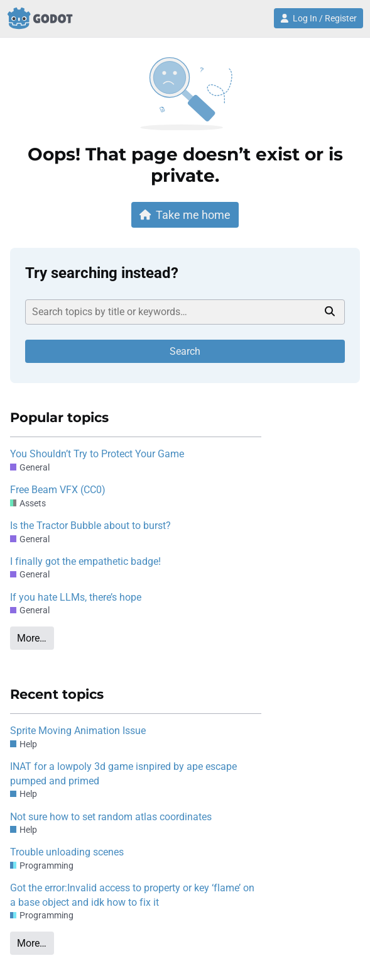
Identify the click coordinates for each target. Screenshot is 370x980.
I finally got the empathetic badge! (85, 561)
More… (32, 638)
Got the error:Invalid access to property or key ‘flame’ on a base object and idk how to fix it (132, 895)
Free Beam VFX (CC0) (58, 490)
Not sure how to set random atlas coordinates (111, 817)
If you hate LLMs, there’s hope (76, 597)
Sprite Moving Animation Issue (78, 731)
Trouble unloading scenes (67, 852)
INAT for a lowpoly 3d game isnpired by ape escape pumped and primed (123, 773)
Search (185, 351)
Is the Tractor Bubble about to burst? (90, 526)
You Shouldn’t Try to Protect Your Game (97, 454)
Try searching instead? (102, 273)
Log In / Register (318, 18)
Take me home (185, 215)
